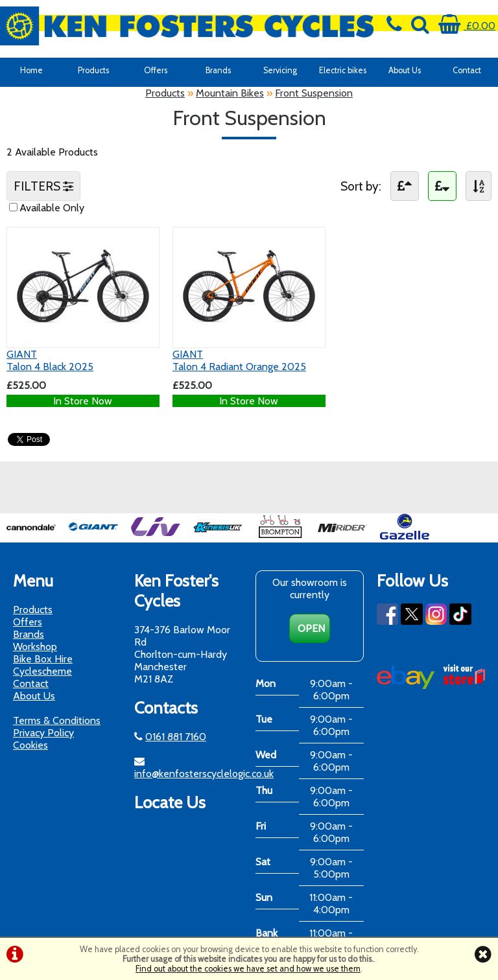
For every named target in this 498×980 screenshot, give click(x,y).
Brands (218, 70)
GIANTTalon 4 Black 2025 (50, 360)
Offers (156, 70)
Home (31, 70)
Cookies (30, 745)
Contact (467, 70)
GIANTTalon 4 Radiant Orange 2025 (239, 360)
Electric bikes (343, 70)
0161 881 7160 (176, 737)
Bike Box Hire (43, 659)
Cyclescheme (42, 671)
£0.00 (467, 26)
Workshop (35, 647)
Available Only (52, 208)
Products (93, 70)
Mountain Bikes (230, 93)
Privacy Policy (43, 733)
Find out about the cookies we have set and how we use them (248, 969)
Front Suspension (314, 93)
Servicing (280, 70)
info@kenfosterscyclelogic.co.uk (204, 774)
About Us (405, 70)
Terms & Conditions (57, 720)
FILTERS (43, 186)
